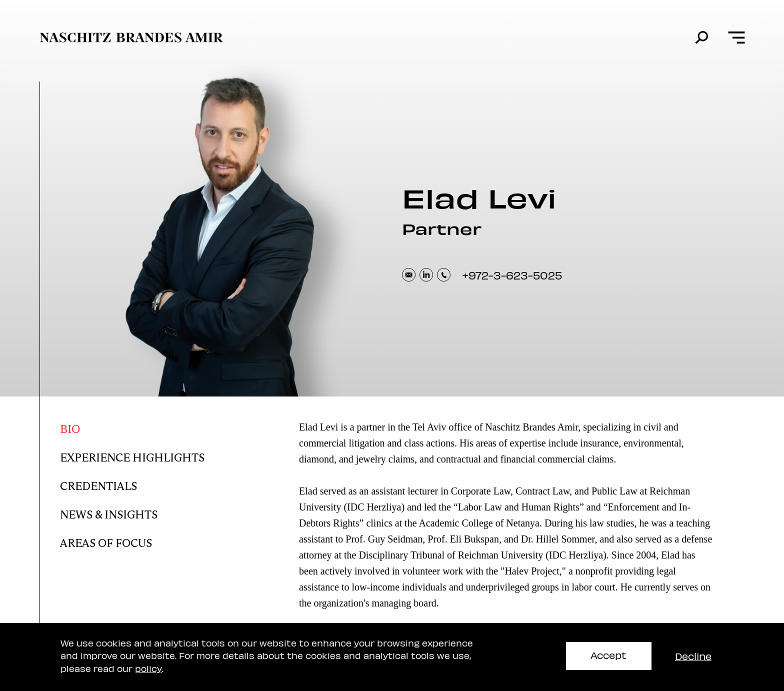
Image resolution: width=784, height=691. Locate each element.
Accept (608, 655)
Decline (693, 656)
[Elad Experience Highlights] (141, 455)
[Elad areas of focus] (141, 541)
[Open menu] (736, 38)
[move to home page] (131, 37)
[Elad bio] (141, 427)
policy (148, 668)
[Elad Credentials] (141, 484)
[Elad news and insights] (141, 512)
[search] (702, 38)
